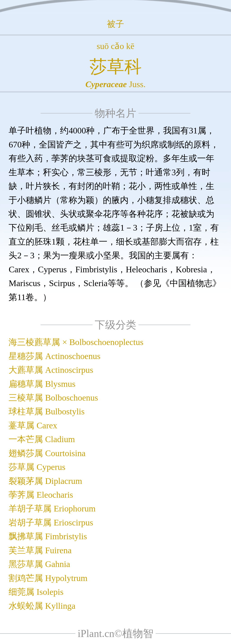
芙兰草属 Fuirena (40, 550)
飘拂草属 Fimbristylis (48, 536)
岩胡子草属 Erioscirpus (51, 523)
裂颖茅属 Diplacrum (45, 481)
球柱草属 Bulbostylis (47, 411)
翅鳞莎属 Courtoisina (47, 453)
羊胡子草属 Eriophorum (52, 509)
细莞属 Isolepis (36, 592)
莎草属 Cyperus (37, 467)
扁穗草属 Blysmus (42, 384)
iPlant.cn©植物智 (115, 633)
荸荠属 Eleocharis (41, 495)
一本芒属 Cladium (42, 439)
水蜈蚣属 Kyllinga (42, 606)
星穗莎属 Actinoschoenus (54, 356)
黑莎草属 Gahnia (39, 564)
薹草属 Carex (33, 425)
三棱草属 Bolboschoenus (53, 398)
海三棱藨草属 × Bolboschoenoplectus (76, 342)
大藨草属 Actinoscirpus (51, 370)
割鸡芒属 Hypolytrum (48, 578)
